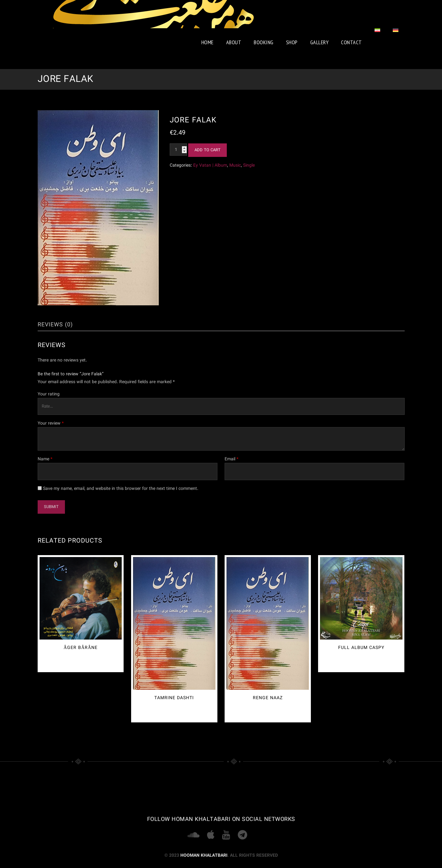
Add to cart (208, 150)
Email (232, 459)
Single (249, 165)
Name (45, 459)
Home (208, 42)
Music (235, 165)
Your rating (49, 394)
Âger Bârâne (81, 648)
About (234, 42)
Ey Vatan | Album (210, 165)
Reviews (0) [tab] (55, 325)
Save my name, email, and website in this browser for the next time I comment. (121, 489)
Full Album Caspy (361, 648)
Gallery (320, 42)
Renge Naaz (268, 698)
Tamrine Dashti (174, 698)
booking (264, 42)
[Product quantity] (178, 150)
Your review (51, 423)
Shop (292, 42)
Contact (351, 42)
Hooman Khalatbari (204, 855)
